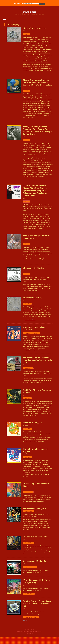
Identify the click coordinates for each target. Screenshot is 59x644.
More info (25, 621)
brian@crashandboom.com (23, 632)
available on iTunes (30, 320)
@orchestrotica (38, 632)
